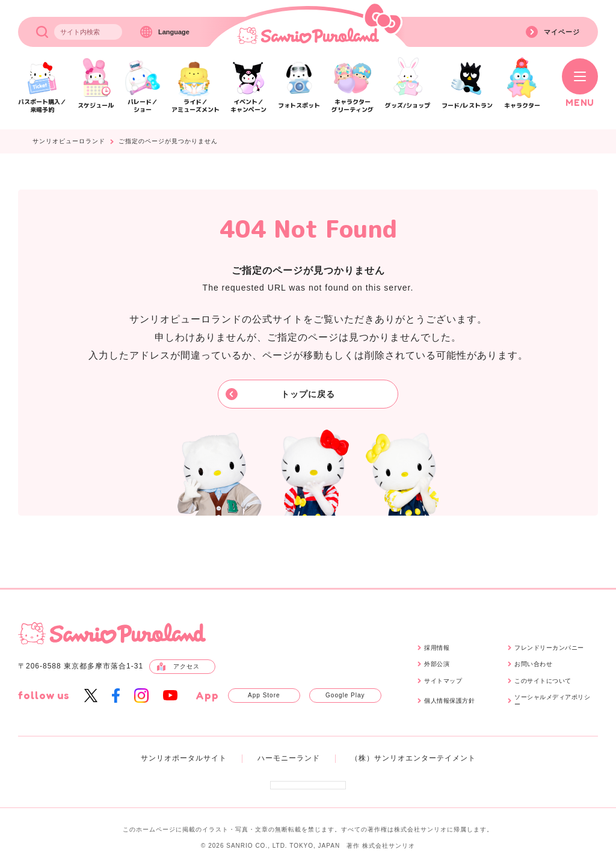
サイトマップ (443, 681)
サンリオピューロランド (69, 141)
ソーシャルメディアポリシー (552, 701)
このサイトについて (543, 681)
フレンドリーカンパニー (549, 648)
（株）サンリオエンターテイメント (413, 758)
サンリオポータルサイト (184, 758)
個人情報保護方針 (449, 701)
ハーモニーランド (289, 758)
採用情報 (437, 648)
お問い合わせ (533, 664)
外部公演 (437, 664)
